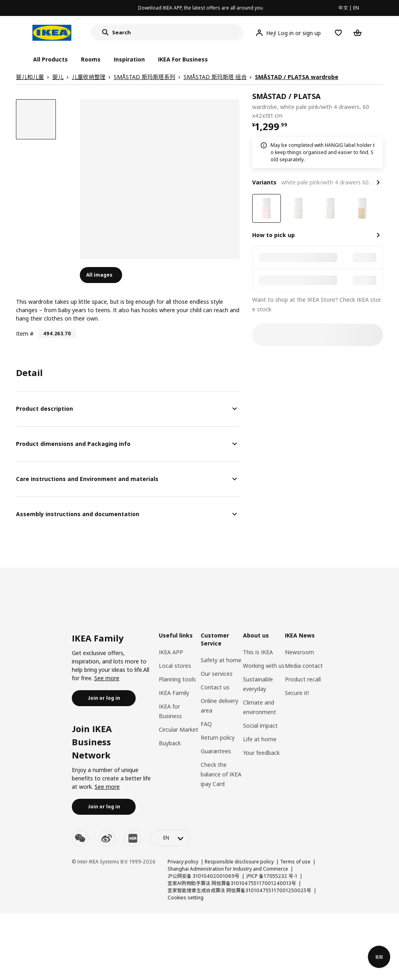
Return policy (218, 737)
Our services (217, 674)
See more (107, 678)
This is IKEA (258, 652)
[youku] (133, 838)
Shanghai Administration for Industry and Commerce (228, 869)
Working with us (264, 666)
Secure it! (297, 693)
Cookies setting (186, 898)
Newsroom (299, 652)
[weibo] (107, 838)
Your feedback (261, 753)
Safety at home (221, 660)
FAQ (206, 724)
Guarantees (216, 751)
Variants (264, 182)
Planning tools (177, 679)
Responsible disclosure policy (239, 862)
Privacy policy (183, 862)
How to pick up (274, 235)
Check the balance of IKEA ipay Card (221, 774)
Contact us (215, 687)
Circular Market (179, 730)
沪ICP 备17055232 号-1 (272, 876)
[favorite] (380, 106)
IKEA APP (171, 652)
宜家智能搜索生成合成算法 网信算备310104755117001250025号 (239, 890)
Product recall (303, 679)
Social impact (260, 726)
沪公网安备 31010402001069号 (203, 876)
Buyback (170, 743)
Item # (25, 334)
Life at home (260, 739)
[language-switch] (171, 838)
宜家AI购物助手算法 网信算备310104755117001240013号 (232, 883)
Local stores (175, 666)
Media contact (304, 666)
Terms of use (295, 862)
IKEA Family (174, 693)
